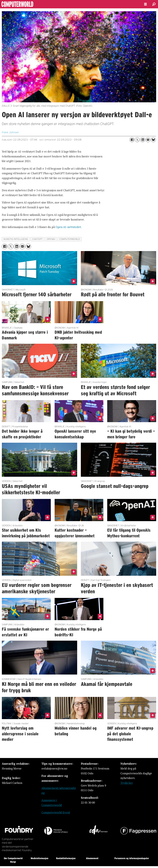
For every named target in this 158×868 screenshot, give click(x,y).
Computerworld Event (56, 812)
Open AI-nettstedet (68, 227)
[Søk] (154, 4)
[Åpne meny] (145, 4)
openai (51, 239)
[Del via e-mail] (148, 140)
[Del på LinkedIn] (143, 140)
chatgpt (37, 239)
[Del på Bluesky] (153, 140)
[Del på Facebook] (132, 140)
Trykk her (127, 783)
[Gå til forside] (69, 4)
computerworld (70, 239)
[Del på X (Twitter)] (137, 140)
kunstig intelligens (16, 239)
